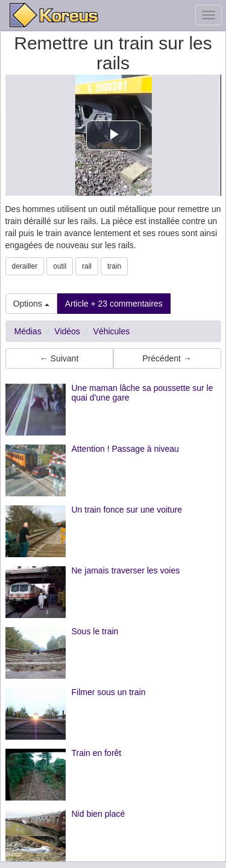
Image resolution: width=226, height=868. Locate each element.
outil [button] (60, 266)
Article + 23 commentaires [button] (114, 304)
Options (31, 304)
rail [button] (87, 266)
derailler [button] (25, 266)
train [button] (114, 266)
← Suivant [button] (59, 358)
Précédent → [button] (167, 358)
